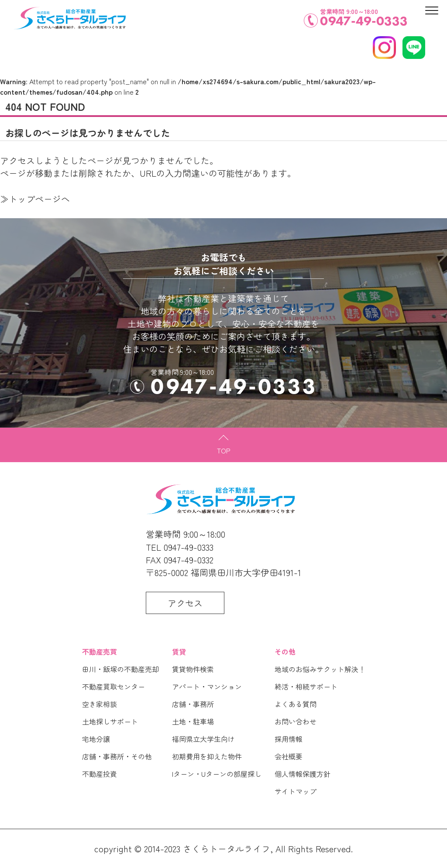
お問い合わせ (296, 721)
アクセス (185, 603)
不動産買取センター (113, 686)
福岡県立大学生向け (203, 739)
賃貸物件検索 (193, 669)
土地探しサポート (110, 721)
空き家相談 (100, 704)
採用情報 (289, 739)
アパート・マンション (207, 686)
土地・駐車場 (193, 721)
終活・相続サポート (306, 686)
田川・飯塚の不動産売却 (120, 669)
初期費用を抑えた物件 (207, 756)
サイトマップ (296, 791)
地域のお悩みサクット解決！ (320, 669)
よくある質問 (296, 704)
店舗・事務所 (193, 704)
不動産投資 (100, 774)
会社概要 (289, 756)
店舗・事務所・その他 (117, 756)
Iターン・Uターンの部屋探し (217, 774)
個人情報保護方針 (303, 774)
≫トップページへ (35, 199)
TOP (224, 450)
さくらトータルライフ (227, 849)
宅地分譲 (96, 739)
